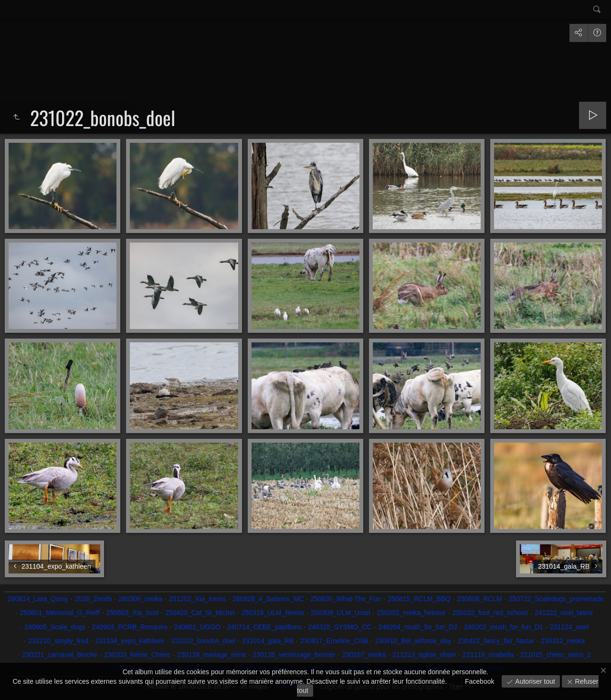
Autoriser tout (534, 681)
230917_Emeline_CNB (334, 641)
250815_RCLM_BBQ (419, 599)
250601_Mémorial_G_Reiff (60, 613)
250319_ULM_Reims (273, 613)
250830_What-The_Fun (346, 599)
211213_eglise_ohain (424, 655)
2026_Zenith (94, 599)
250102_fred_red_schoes (490, 613)
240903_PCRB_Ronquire (130, 627)
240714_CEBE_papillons (264, 627)
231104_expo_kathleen (130, 641)
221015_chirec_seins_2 (556, 655)
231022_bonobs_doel (203, 641)
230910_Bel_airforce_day (413, 641)
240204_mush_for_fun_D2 (418, 627)
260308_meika (140, 599)
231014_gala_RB (268, 641)
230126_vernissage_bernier (294, 655)
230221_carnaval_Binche (60, 655)
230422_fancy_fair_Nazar (496, 641)
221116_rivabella (488, 655)
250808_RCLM (480, 599)
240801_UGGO (197, 627)
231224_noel (569, 627)
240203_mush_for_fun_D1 (504, 627)
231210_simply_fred (58, 641)
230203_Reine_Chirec (137, 655)
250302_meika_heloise (411, 613)
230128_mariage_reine (211, 655)
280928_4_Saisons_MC (268, 599)
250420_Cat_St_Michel (200, 613)
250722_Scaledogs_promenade (556, 599)
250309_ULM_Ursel (341, 613)
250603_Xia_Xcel (133, 613)
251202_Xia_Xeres (197, 599)
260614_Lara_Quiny (38, 599)
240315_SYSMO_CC (340, 627)
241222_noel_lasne (564, 613)
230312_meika (563, 641)
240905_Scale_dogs (55, 627)
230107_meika (364, 655)
